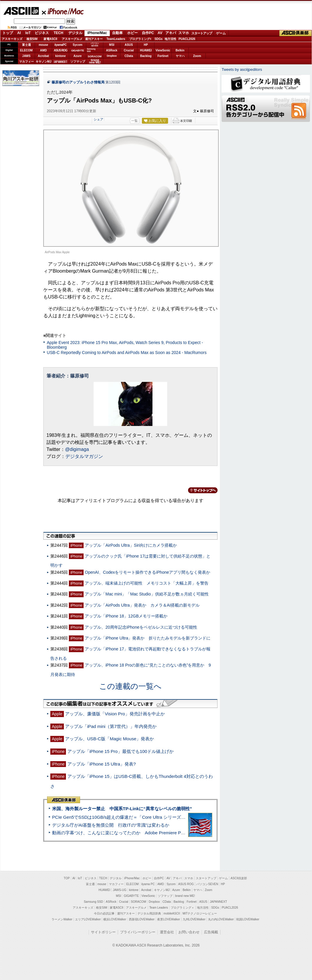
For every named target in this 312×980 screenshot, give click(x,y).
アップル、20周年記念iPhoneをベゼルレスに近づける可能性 (141, 627)
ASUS (129, 45)
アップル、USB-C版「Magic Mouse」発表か (109, 739)
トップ (8, 33)
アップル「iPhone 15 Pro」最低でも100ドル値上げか (121, 751)
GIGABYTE (78, 51)
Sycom (78, 45)
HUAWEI (146, 50)
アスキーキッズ (12, 39)
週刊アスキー (94, 39)
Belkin (180, 50)
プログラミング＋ (182, 908)
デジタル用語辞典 (149, 913)
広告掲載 (211, 932)
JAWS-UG (120, 890)
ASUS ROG (60, 50)
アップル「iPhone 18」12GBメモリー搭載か (126, 616)
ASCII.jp (21, 11)
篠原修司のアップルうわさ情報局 (78, 82)
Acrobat (44, 56)
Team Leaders (159, 908)
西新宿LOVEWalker (142, 919)
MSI (112, 45)
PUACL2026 (187, 39)
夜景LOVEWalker (169, 919)
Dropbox (112, 56)
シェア (98, 119)
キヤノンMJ (44, 62)
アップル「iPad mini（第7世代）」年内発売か (111, 726)
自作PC (148, 33)
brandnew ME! (95, 62)
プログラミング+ (140, 39)
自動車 (117, 33)
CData (129, 56)
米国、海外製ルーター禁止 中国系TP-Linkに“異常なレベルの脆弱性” (122, 809)
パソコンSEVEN (95, 45)
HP (146, 45)
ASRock (112, 50)
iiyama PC (148, 884)
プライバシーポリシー (138, 932)
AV (160, 33)
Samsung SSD (94, 902)
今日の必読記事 (104, 913)
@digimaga (77, 449)
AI (19, 33)
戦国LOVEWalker (248, 919)
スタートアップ (202, 33)
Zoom (197, 56)
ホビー (132, 33)
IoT (28, 33)
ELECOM (26, 50)
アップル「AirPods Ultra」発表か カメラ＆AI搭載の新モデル (142, 605)
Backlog (146, 56)
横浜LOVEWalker (115, 919)
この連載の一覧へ (130, 686)
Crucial (129, 50)
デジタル (75, 33)
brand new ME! (185, 896)
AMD (43, 50)
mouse (43, 45)
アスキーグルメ (72, 39)
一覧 (135, 121)
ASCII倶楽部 (296, 33)
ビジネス (42, 33)
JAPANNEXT (60, 62)
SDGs (159, 39)
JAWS (26, 56)
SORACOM (139, 902)
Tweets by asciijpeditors (242, 69)
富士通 (26, 45)
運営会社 (167, 932)
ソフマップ (78, 62)
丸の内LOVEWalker (221, 919)
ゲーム (221, 33)
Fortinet (163, 56)
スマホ (184, 33)
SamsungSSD (91, 50)
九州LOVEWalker (194, 919)
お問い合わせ (189, 932)
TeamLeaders (116, 39)
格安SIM (32, 39)
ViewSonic (163, 50)
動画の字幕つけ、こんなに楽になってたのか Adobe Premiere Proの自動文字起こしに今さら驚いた (152, 833)
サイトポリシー (103, 932)
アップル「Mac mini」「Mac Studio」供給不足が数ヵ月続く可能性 (147, 594)
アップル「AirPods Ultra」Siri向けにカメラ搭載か (131, 545)
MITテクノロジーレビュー (200, 913)
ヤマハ (180, 56)
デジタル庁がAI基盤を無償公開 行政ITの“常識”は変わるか (111, 825)
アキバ (171, 33)
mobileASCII (172, 913)
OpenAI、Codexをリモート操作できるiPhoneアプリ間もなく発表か (147, 572)
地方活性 (170, 39)
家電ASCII (50, 39)
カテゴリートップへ (199, 490)
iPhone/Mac (63, 11)
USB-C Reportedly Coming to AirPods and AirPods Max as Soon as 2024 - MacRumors (127, 353)
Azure (78, 56)
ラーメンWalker (62, 919)
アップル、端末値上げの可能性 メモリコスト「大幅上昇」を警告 (147, 583)
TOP (67, 878)
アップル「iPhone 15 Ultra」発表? (102, 764)
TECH (58, 33)
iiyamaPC (60, 45)
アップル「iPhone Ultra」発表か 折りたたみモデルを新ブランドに (148, 638)
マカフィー (26, 62)
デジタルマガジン (84, 456)
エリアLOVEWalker (88, 919)
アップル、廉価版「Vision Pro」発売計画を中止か (115, 714)
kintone (61, 56)
